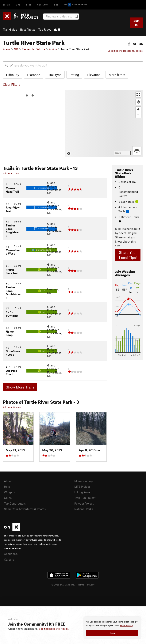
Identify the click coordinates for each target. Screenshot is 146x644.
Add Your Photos (12, 407)
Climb (6, 5)
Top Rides (45, 29)
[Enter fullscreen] (138, 95)
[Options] (137, 151)
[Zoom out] (138, 115)
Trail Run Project (85, 498)
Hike (29, 5)
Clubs (8, 498)
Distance (34, 75)
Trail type (55, 75)
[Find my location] (138, 102)
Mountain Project (85, 481)
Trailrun (43, 5)
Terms (81, 585)
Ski (56, 5)
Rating (74, 75)
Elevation (94, 75)
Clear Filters (12, 84)
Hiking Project (83, 492)
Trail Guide (10, 29)
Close (112, 633)
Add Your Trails (11, 173)
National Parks (84, 509)
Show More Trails (20, 387)
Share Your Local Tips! (128, 255)
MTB (18, 5)
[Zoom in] (138, 109)
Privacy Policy (127, 625)
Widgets (9, 492)
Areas (6, 49)
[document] (112, 628)
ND (16, 49)
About (8, 481)
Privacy (91, 585)
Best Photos (28, 29)
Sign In (136, 23)
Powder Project (84, 503)
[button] (129, 44)
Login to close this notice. (54, 629)
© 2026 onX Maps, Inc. (63, 585)
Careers (9, 559)
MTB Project (82, 487)
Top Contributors (15, 503)
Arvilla (53, 49)
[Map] (104, 123)
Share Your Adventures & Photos (25, 509)
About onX (11, 554)
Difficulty (13, 75)
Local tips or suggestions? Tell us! (125, 51)
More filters (117, 75)
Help (7, 487)
